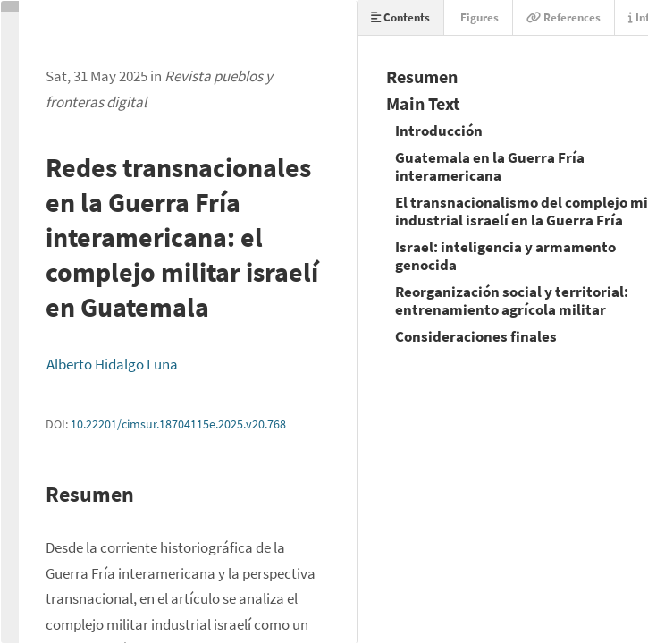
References (564, 17)
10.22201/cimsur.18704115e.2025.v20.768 (178, 424)
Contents (400, 17)
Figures (478, 17)
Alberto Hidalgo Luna (112, 364)
